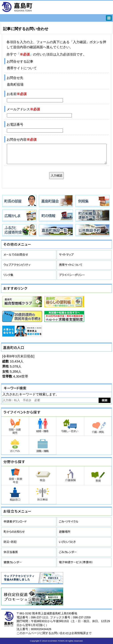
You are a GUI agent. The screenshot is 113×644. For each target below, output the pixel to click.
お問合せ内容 (22, 139)
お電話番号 (15, 124)
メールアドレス (23, 109)
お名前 (17, 94)
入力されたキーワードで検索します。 (31, 394)
